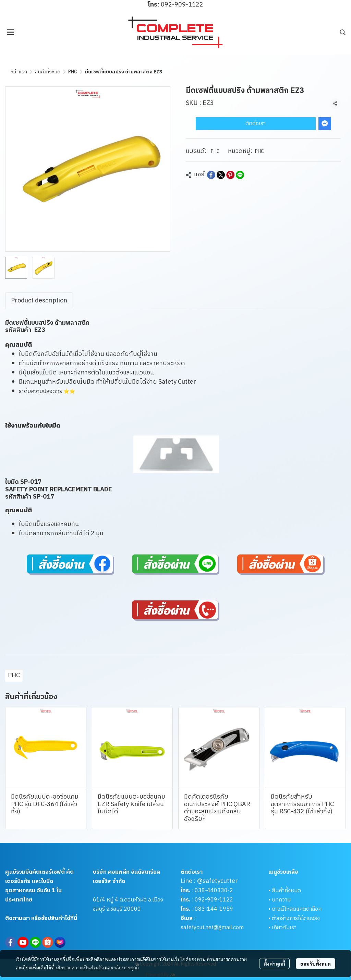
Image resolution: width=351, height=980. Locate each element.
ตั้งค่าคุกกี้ (274, 964)
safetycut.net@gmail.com (212, 928)
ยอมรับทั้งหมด (316, 964)
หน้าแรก (19, 72)
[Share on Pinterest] (230, 175)
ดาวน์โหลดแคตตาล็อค (297, 909)
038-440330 (210, 891)
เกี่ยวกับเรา (284, 928)
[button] (343, 32)
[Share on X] (221, 175)
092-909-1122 (214, 900)
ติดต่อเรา (256, 124)
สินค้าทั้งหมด (48, 72)
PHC (73, 72)
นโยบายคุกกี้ (126, 967)
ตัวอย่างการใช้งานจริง (296, 918)
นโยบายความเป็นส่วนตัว (80, 967)
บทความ (281, 900)
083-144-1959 (214, 909)
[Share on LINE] (240, 175)
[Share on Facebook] (211, 175)
